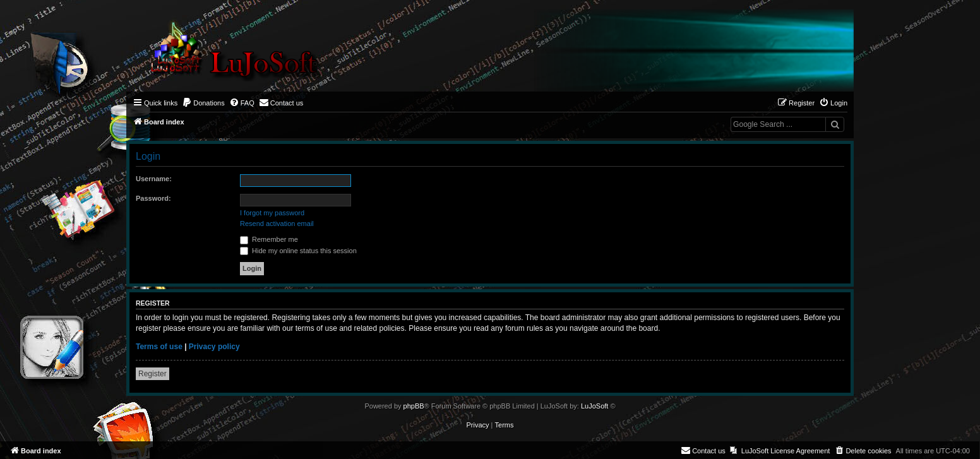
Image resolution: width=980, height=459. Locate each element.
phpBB (414, 406)
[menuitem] (203, 103)
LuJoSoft (595, 406)
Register (152, 374)
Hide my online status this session (298, 251)
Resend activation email (277, 224)
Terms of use (159, 347)
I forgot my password (272, 213)
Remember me (269, 239)
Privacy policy (214, 347)
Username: (154, 179)
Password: (153, 198)
